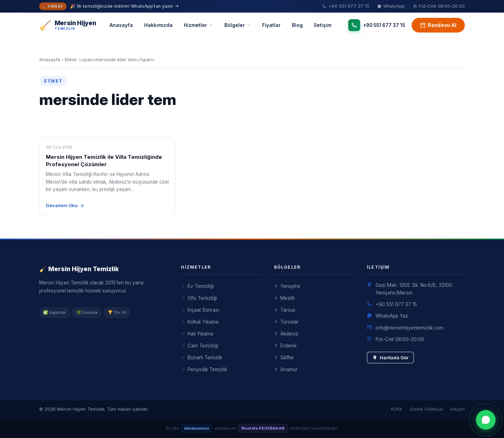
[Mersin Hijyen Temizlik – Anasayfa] (68, 25)
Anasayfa (121, 25)
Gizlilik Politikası (426, 409)
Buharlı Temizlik (201, 358)
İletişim (323, 25)
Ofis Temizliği (199, 298)
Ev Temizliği (197, 286)
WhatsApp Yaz (392, 316)
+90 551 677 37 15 (396, 304)
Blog (297, 25)
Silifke (284, 358)
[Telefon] (376, 26)
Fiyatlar (271, 25)
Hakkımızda (158, 25)
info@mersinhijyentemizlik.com (409, 328)
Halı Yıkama (197, 334)
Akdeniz (286, 334)
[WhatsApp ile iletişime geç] (486, 420)
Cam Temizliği (199, 346)
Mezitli (284, 298)
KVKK (397, 409)
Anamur (286, 369)
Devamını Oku (65, 205)
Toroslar (286, 322)
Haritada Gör (390, 358)
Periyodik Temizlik (204, 369)
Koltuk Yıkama (199, 322)
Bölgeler (238, 25)
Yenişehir (287, 286)
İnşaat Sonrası (200, 310)
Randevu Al (438, 25)
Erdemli (285, 346)
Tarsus (285, 310)
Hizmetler (198, 25)
